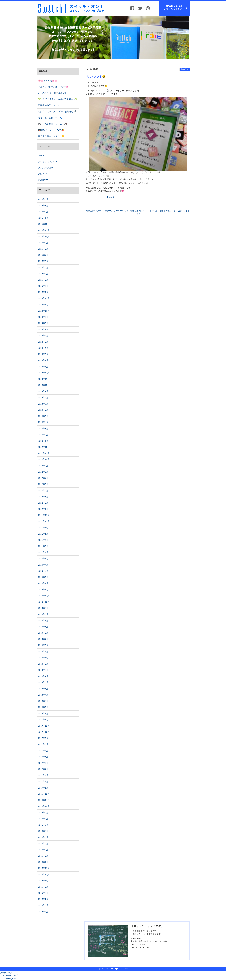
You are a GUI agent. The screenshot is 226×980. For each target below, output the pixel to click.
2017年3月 (43, 775)
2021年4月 (43, 540)
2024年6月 (43, 336)
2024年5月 (43, 342)
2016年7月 (43, 825)
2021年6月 (43, 534)
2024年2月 (43, 360)
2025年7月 (43, 255)
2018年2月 (43, 707)
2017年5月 (43, 763)
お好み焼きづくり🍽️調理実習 (52, 93)
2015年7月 (43, 899)
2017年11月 (44, 726)
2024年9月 (43, 317)
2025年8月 (43, 249)
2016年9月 (43, 813)
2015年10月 (44, 881)
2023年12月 (44, 373)
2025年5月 (43, 267)
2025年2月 (43, 286)
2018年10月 (44, 658)
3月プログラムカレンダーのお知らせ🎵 (57, 111)
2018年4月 (43, 695)
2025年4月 (43, 274)
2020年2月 (43, 577)
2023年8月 (43, 397)
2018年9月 (43, 664)
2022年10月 (44, 459)
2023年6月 (43, 410)
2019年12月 (44, 590)
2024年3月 (43, 354)
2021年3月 (43, 546)
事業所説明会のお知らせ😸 (51, 136)
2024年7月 (43, 329)
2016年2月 (43, 856)
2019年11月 (44, 596)
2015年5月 (43, 912)
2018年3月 (43, 701)
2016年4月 (43, 843)
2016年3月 (43, 850)
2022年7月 (43, 478)
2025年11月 (44, 230)
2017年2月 (43, 781)
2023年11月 (44, 379)
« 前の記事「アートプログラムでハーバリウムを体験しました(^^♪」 (116, 211)
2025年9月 (43, 243)
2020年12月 (44, 559)
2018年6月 (43, 682)
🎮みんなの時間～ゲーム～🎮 (52, 124)
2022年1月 (43, 509)
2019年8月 (43, 614)
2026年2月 (43, 212)
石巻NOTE (43, 180)
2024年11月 (44, 305)
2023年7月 (43, 404)
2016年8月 (43, 819)
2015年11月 (44, 874)
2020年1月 (43, 583)
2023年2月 (43, 435)
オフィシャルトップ (9, 975)
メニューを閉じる (8, 979)
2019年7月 (43, 620)
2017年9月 (43, 738)
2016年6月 (43, 831)
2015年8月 (43, 893)
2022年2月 (43, 503)
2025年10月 (44, 236)
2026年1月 (43, 218)
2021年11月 (44, 521)
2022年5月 (43, 490)
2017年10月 (44, 732)
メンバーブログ (46, 168)
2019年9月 (43, 608)
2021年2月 (43, 552)
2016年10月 (44, 806)
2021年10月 (44, 528)
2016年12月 (44, 794)
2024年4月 (43, 348)
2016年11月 (44, 800)
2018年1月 (43, 713)
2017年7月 (43, 751)
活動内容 (42, 174)
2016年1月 (43, 862)
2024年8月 (43, 323)
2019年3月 (43, 645)
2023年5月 (43, 416)
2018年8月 (43, 670)
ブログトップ (6, 973)
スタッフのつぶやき (48, 162)
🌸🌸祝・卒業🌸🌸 (48, 81)
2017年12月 (44, 720)
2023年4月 (43, 422)
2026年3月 (43, 206)
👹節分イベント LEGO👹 (51, 130)
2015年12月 (44, 868)
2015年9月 (43, 887)
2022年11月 (44, 453)
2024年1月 (43, 367)
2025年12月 (44, 224)
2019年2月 (43, 651)
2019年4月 (43, 639)
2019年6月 (43, 627)
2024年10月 (44, 311)
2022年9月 (43, 466)
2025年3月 (43, 280)
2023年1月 (43, 441)
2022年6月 (43, 484)
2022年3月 (43, 497)
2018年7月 (43, 676)
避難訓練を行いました (49, 105)
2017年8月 (43, 744)
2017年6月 (43, 757)
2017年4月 (43, 769)
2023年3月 (43, 429)
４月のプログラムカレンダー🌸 (53, 87)
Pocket (111, 197)
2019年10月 (44, 602)
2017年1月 (43, 788)
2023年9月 (43, 391)
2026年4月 (43, 199)
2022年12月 (44, 447)
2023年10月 (44, 385)
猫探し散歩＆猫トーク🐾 (50, 118)
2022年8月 (43, 472)
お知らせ (185, 69)
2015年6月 (43, 905)
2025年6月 (43, 261)
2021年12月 (44, 515)
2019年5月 (43, 633)
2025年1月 (43, 292)
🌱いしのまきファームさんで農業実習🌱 (58, 99)
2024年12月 (44, 298)
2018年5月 (43, 689)
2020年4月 (43, 565)
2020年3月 (43, 571)
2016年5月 (43, 837)
